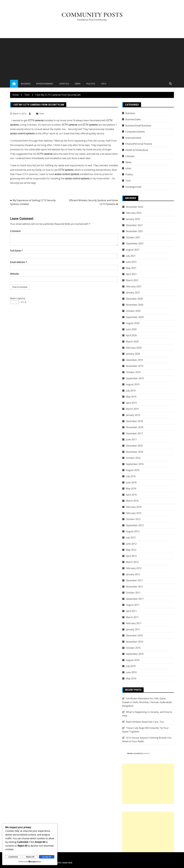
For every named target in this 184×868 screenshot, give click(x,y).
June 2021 (131, 262)
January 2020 (133, 354)
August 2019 (133, 384)
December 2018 (134, 421)
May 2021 (131, 268)
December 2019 (134, 360)
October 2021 (133, 237)
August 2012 (133, 531)
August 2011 (133, 605)
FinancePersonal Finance (139, 144)
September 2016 (135, 464)
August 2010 (133, 660)
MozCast (147, 753)
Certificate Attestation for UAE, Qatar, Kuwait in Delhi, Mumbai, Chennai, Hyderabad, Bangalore (147, 702)
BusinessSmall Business (138, 126)
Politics (91, 84)
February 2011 (134, 623)
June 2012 (131, 544)
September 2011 (135, 599)
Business (26, 84)
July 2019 (131, 391)
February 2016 (134, 507)
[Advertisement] (92, 58)
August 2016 (133, 470)
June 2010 (131, 672)
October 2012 (133, 519)
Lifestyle (64, 84)
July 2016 (131, 476)
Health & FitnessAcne (137, 150)
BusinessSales (133, 119)
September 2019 (135, 378)
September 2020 (135, 317)
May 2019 (131, 397)
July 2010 (131, 666)
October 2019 (133, 372)
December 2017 (134, 433)
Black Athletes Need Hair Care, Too (145, 722)
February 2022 (134, 213)
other (128, 168)
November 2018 (135, 427)
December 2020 (134, 299)
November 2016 (135, 452)
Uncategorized (133, 187)
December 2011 (134, 580)
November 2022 (135, 207)
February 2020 (134, 348)
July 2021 (131, 256)
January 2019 (133, 415)
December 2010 (134, 635)
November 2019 (135, 366)
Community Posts (92, 15)
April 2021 (131, 274)
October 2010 (133, 648)
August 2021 (133, 250)
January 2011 (133, 629)
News (78, 84)
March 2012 (132, 562)
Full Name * (16, 251)
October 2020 (133, 311)
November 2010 (135, 642)
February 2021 (134, 286)
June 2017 (131, 439)
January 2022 (133, 219)
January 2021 (133, 292)
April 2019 (131, 403)
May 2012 (131, 550)
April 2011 (131, 611)
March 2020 (132, 342)
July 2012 (131, 538)
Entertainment (45, 84)
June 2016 (131, 482)
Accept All (47, 857)
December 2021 (134, 225)
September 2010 (135, 654)
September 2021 (135, 243)
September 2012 (135, 525)
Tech (103, 84)
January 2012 (133, 574)
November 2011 (135, 587)
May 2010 (131, 678)
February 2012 (134, 568)
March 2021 (132, 280)
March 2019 (132, 409)
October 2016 (133, 458)
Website (14, 274)
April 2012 (131, 556)
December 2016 (134, 446)
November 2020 (135, 305)
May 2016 (131, 489)
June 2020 (131, 329)
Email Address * (18, 262)
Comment (15, 231)
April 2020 (131, 335)
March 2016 (132, 501)
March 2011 (132, 617)
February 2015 (134, 513)
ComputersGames (135, 132)
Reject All (30, 857)
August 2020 (133, 323)
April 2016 (131, 495)
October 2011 (133, 593)
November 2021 (135, 231)
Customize (13, 857)
